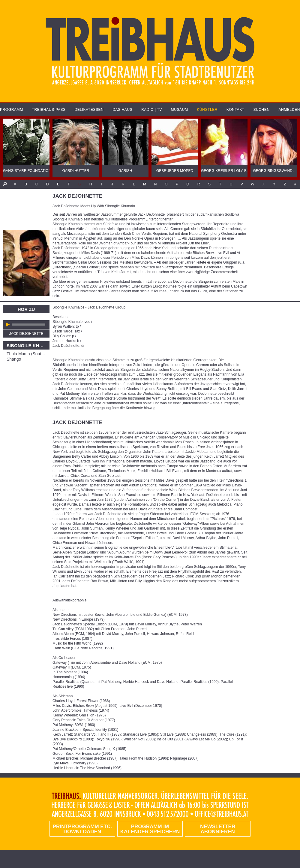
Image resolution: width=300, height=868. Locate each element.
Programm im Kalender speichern (150, 829)
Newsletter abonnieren (218, 829)
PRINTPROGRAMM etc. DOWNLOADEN (82, 829)
